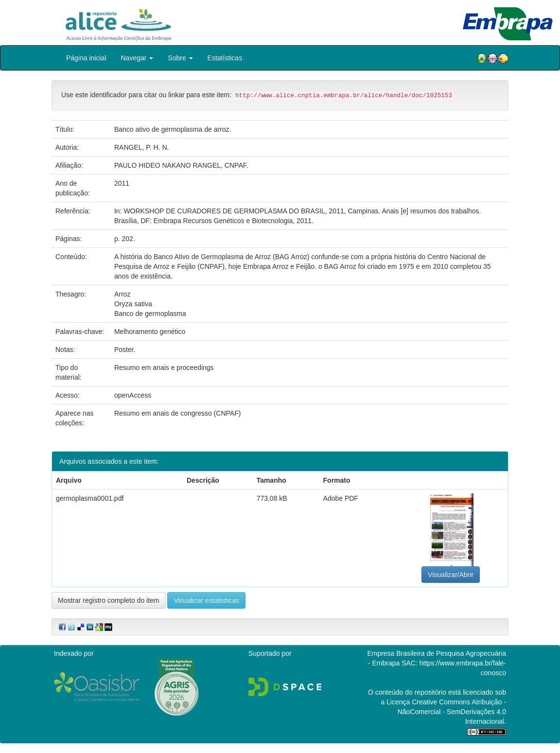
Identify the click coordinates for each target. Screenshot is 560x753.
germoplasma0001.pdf (90, 498)
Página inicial (86, 58)
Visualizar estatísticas (206, 600)
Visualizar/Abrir (451, 575)
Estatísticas (225, 58)
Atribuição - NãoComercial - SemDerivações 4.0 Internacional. (452, 712)
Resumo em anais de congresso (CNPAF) (177, 413)
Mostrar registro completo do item (109, 600)
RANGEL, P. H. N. (142, 147)
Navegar (137, 58)
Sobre (180, 58)
